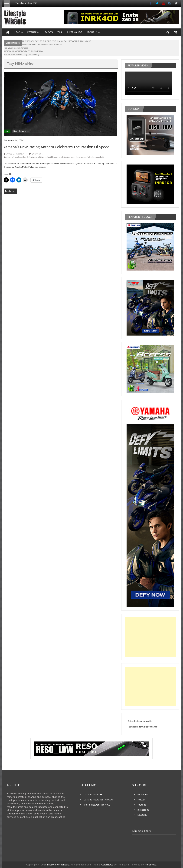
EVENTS (49, 32)
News (7, 131)
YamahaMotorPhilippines (85, 157)
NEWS (17, 32)
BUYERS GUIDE (74, 32)
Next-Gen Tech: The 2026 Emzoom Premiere (42, 45)
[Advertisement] (150, 637)
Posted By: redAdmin (15, 154)
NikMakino (42, 157)
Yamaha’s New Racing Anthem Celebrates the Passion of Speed (57, 147)
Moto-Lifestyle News (21, 131)
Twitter (141, 800)
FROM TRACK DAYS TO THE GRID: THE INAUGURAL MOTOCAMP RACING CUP (57, 41)
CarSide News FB (93, 795)
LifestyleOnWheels (30, 157)
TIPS (60, 32)
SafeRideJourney (53, 157)
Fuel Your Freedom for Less (16, 48)
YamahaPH (100, 157)
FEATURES (33, 32)
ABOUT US (92, 32)
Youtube (142, 805)
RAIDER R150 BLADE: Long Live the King (21, 55)
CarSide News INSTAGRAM (98, 800)
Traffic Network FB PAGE (97, 805)
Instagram (143, 810)
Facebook (143, 795)
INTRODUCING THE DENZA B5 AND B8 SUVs (23, 51)
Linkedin (142, 815)
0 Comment (35, 154)
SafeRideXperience (68, 157)
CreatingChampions (14, 157)
